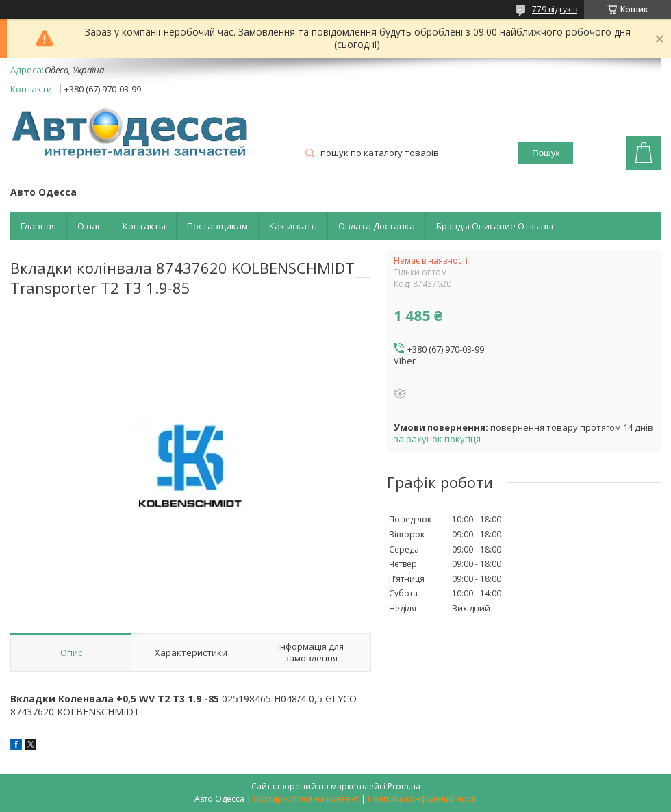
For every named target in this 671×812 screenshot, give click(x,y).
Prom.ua (404, 786)
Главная (38, 226)
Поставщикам (217, 226)
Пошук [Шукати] (546, 153)
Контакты (144, 226)
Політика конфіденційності (422, 799)
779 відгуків (555, 9)
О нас (89, 226)
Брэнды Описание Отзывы (495, 226)
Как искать (293, 226)
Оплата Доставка (377, 226)
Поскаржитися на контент (306, 799)
